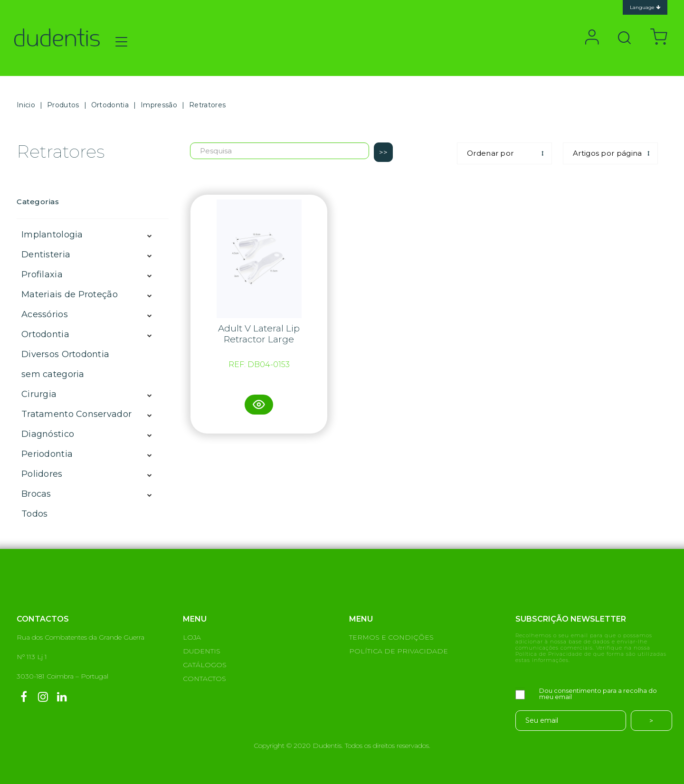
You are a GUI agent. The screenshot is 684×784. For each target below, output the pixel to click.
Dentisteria (46, 255)
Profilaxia (42, 274)
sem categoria (53, 374)
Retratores (207, 105)
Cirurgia (39, 394)
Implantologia (52, 235)
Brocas (36, 494)
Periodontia (47, 454)
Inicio (26, 105)
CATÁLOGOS (205, 665)
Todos (34, 514)
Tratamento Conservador (76, 414)
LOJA (192, 637)
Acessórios (45, 314)
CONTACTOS (204, 679)
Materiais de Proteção (70, 294)
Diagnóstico (48, 434)
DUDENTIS (202, 651)
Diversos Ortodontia (65, 354)
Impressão (159, 105)
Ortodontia (110, 105)
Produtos (63, 105)
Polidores (42, 474)
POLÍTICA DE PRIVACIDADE (399, 651)
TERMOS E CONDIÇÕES (391, 637)
